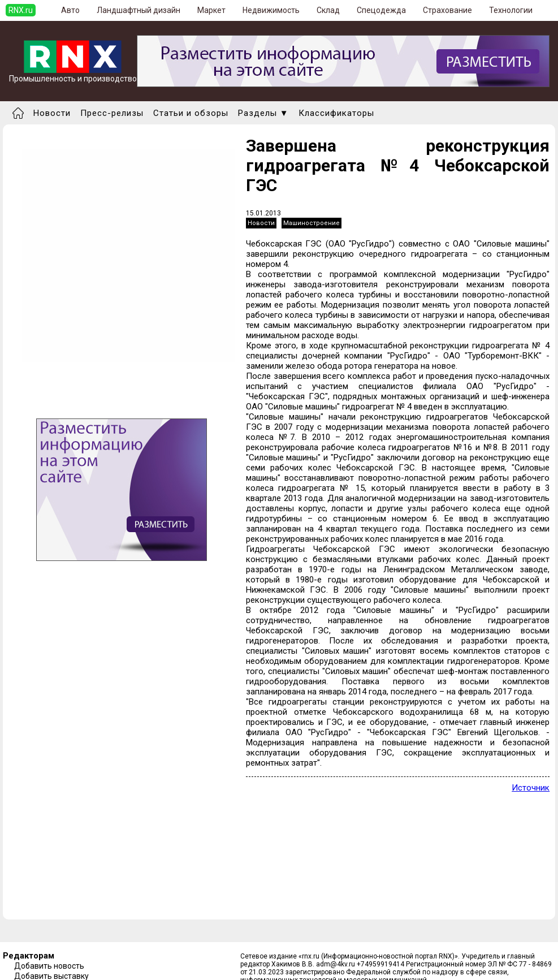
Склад (328, 10)
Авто (70, 10)
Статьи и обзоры (191, 113)
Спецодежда (381, 10)
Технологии (511, 10)
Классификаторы (336, 113)
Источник (531, 788)
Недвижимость (271, 10)
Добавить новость (49, 966)
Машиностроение (312, 223)
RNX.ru (21, 10)
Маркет (211, 10)
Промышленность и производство (73, 75)
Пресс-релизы (112, 113)
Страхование (447, 10)
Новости (52, 113)
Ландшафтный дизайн (139, 10)
